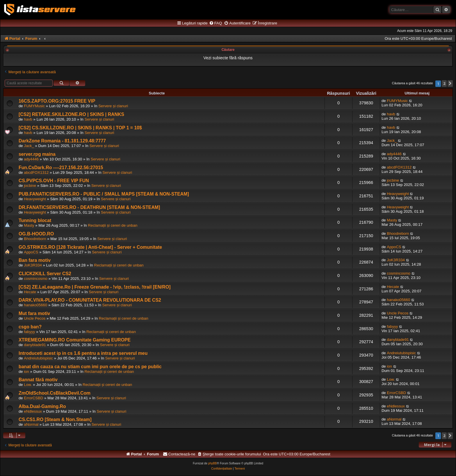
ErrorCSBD (33, 398)
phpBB (213, 463)
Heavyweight (35, 199)
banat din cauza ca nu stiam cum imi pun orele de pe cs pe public (90, 367)
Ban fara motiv (35, 260)
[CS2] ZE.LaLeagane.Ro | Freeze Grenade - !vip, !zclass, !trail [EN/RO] (95, 287)
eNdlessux (33, 411)
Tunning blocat (35, 220)
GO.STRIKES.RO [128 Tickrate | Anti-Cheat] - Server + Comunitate (90, 247)
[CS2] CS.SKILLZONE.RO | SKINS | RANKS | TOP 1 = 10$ (80, 128)
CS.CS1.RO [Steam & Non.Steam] (55, 419)
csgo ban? (30, 327)
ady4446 (31, 159)
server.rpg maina (37, 154)
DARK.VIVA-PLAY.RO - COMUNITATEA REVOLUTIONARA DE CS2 (90, 300)
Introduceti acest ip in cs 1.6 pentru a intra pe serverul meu (83, 353)
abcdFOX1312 (36, 172)
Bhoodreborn (35, 239)
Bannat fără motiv (38, 380)
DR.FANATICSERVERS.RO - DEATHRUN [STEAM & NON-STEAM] (89, 207)
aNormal (31, 424)
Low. (28, 385)
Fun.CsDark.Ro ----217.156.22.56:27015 (61, 168)
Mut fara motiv (34, 313)
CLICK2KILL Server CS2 (45, 274)
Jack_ (29, 146)
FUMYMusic (34, 106)
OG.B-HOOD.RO (36, 234)
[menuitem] (215, 23)
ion (26, 372)
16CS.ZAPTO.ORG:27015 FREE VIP (57, 101)
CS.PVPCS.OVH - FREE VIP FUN (54, 181)
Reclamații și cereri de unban (113, 225)
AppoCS (31, 252)
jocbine (30, 186)
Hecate (30, 292)
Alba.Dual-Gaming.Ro (42, 406)
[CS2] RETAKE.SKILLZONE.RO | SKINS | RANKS (71, 114)
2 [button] (444, 83)
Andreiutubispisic (38, 358)
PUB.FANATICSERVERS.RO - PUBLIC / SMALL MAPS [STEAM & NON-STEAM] (104, 194)
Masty (29, 225)
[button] (450, 84)
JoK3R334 (33, 265)
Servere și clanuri (113, 106)
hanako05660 (35, 305)
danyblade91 (35, 345)
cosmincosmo (36, 279)
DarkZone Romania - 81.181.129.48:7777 (62, 141)
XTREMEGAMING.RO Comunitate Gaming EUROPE (75, 340)
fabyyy (29, 332)
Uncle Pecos (35, 318)
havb (28, 119)
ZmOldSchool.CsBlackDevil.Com (55, 393)
